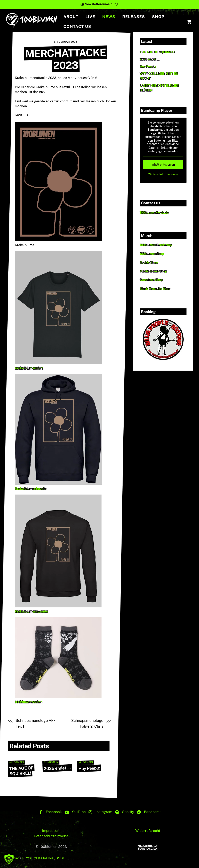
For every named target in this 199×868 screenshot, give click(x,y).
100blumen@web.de (154, 212)
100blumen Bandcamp (156, 245)
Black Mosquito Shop (155, 289)
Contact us (77, 26)
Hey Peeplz (89, 768)
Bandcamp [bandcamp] (148, 812)
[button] (9, 859)
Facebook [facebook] (49, 812)
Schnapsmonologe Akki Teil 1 (36, 723)
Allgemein (16, 762)
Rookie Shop (149, 262)
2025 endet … (57, 768)
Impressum (51, 831)
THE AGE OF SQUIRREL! (21, 771)
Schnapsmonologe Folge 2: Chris (87, 723)
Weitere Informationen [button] (163, 174)
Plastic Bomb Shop (153, 271)
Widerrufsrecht (148, 831)
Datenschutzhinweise (51, 836)
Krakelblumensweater (32, 611)
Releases (134, 17)
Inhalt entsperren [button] (163, 165)
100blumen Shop (152, 254)
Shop (158, 17)
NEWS (109, 17)
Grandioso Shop (151, 280)
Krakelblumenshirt (29, 368)
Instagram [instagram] (99, 812)
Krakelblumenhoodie (31, 489)
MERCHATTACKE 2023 (65, 59)
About (71, 17)
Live (90, 17)
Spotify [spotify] (124, 812)
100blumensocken (29, 702)
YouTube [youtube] (74, 812)
